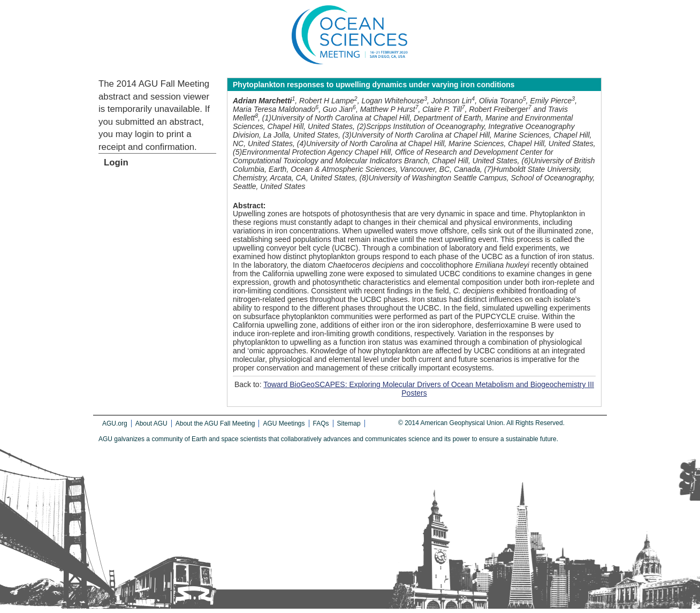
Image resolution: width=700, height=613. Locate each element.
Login (116, 162)
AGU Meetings (284, 423)
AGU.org (115, 423)
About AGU (151, 423)
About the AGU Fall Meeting (215, 423)
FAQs (321, 423)
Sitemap (349, 423)
